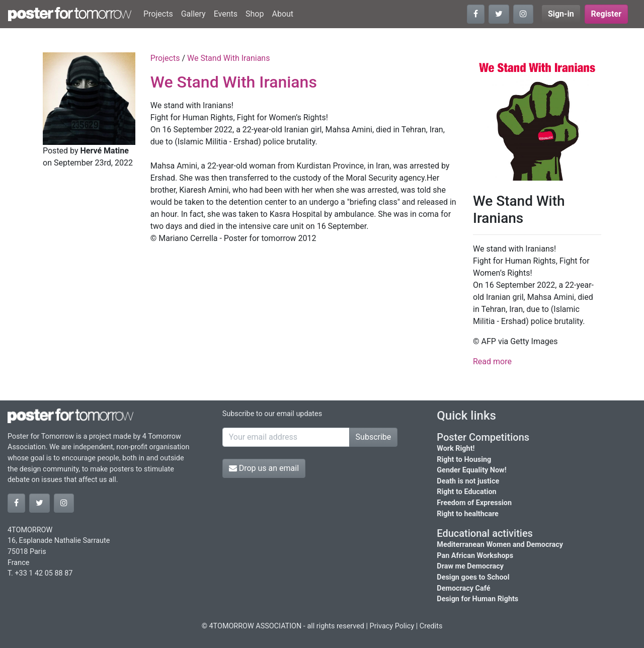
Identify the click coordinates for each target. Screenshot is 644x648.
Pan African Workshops (475, 556)
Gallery (193, 14)
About (283, 14)
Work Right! (456, 449)
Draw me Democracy (470, 566)
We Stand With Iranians (228, 58)
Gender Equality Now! (471, 470)
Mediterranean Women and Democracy (500, 545)
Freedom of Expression (474, 503)
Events (226, 14)
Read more (492, 361)
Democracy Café (463, 588)
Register (606, 14)
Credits (431, 626)
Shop (255, 14)
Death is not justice (468, 481)
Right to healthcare (468, 514)
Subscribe (374, 437)
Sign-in (561, 14)
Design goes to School (473, 577)
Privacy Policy (392, 626)
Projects (158, 14)
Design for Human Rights (477, 599)
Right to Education (466, 492)
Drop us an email (264, 468)
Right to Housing (464, 460)
